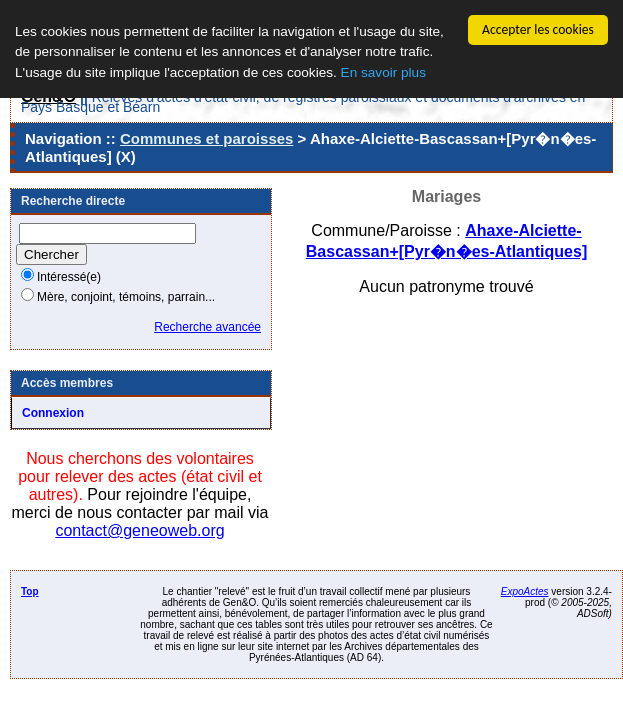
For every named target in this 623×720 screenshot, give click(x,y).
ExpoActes (525, 591)
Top (30, 591)
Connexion (53, 413)
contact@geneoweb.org (139, 530)
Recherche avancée (207, 327)
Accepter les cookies (538, 29)
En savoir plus (383, 72)
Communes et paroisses (206, 138)
